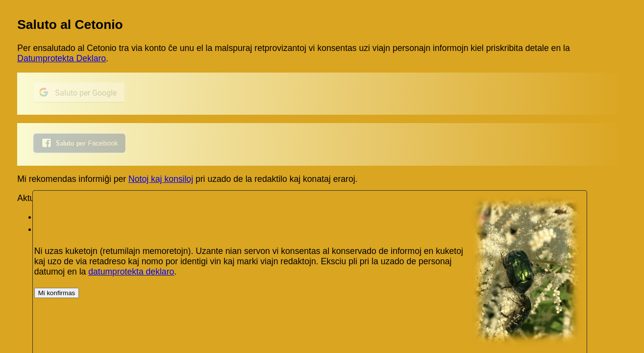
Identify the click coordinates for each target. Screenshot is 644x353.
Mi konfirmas (57, 293)
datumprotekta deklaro (131, 272)
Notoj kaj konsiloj (161, 179)
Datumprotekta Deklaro (62, 58)
